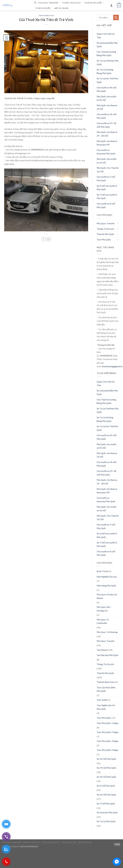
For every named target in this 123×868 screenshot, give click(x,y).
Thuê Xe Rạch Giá (46, 16)
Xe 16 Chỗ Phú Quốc (107, 759)
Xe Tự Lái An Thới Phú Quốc (107, 80)
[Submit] (116, 17)
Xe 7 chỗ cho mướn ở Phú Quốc (107, 196)
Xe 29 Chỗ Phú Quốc (107, 768)
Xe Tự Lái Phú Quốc (106, 821)
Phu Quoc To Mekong (107, 632)
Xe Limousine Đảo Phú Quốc (107, 45)
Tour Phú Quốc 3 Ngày (108, 741)
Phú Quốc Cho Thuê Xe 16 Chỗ (108, 170)
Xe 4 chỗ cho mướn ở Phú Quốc (107, 188)
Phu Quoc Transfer (49, 3)
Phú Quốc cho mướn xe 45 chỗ (106, 98)
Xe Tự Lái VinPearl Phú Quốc (108, 62)
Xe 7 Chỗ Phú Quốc (106, 803)
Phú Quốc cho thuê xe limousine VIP (107, 143)
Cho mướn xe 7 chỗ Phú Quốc (106, 179)
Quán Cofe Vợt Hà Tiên (106, 36)
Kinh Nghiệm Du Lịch (107, 577)
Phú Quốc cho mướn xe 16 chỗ (106, 161)
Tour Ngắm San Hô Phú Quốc (106, 707)
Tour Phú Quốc (44, 8)
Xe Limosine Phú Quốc (107, 812)
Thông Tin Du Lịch (72, 3)
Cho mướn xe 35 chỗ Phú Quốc (107, 116)
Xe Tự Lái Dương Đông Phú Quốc (105, 71)
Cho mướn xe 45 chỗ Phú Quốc (107, 89)
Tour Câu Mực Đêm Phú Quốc (106, 689)
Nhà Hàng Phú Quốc (106, 586)
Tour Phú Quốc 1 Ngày (108, 723)
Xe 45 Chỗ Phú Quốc (107, 795)
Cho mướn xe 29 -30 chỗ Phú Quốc (106, 125)
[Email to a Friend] (49, 239)
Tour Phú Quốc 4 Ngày (108, 750)
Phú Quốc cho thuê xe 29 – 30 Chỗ (107, 134)
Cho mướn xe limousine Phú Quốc (106, 152)
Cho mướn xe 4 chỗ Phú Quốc (106, 205)
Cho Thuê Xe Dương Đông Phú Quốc (106, 54)
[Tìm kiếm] (35, 3)
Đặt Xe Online (61, 8)
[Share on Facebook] (44, 239)
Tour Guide (102, 700)
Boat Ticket (102, 571)
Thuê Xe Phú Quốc (94, 3)
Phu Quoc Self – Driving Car (104, 609)
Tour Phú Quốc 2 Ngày (108, 732)
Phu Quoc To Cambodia (103, 621)
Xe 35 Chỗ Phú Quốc (107, 777)
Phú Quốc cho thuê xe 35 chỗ (107, 107)
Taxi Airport (102, 650)
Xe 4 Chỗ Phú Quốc (106, 786)
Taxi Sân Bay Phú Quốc (108, 655)
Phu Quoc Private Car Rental (107, 596)
